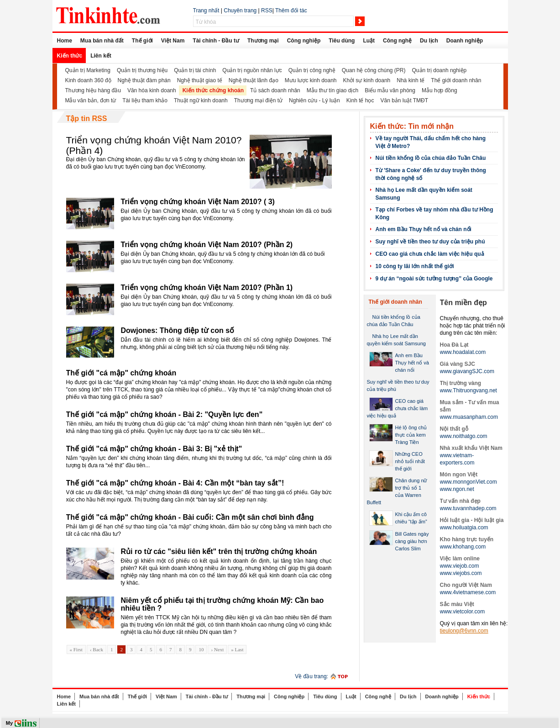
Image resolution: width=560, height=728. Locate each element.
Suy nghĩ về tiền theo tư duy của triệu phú (430, 242)
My (9, 723)
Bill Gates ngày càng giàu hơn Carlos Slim (412, 541)
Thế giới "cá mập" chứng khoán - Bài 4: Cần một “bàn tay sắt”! (175, 483)
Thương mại (263, 41)
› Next (217, 649)
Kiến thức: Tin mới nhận (412, 126)
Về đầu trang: (311, 676)
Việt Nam (173, 41)
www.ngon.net (457, 489)
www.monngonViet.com (468, 482)
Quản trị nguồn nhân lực (252, 70)
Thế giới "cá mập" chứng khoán (121, 373)
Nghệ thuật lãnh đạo (254, 80)
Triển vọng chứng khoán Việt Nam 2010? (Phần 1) (207, 288)
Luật (369, 41)
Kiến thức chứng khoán (213, 90)
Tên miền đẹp (463, 303)
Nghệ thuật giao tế (200, 80)
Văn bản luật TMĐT (404, 100)
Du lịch (429, 41)
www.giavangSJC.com (467, 371)
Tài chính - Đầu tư (216, 41)
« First (76, 649)
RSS (267, 11)
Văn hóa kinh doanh (152, 90)
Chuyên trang (240, 11)
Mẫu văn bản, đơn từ (91, 100)
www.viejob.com (460, 566)
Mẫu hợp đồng (440, 90)
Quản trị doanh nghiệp (440, 70)
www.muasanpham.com (469, 417)
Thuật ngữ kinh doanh (201, 100)
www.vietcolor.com (463, 612)
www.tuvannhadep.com (468, 508)
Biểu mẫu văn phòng (390, 90)
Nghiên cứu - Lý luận (314, 100)
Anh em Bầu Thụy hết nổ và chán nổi (424, 229)
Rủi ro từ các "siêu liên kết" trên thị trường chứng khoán (219, 551)
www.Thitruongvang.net (468, 390)
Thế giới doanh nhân (456, 80)
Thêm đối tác (291, 11)
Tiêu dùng (342, 41)
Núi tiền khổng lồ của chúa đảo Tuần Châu (431, 158)
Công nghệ (397, 41)
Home (65, 41)
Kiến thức (70, 56)
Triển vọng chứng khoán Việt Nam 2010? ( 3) (198, 202)
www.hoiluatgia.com (464, 528)
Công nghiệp (304, 41)
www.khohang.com (463, 547)
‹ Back (97, 649)
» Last (237, 649)
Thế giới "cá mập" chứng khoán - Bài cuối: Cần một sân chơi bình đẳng (190, 517)
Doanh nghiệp (465, 41)
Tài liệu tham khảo (145, 100)
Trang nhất (206, 11)
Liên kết (101, 56)
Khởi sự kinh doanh (367, 80)
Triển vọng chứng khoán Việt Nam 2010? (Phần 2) (207, 245)
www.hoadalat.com (463, 352)
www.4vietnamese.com (468, 592)
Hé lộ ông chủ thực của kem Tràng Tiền (411, 435)
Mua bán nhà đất (102, 41)
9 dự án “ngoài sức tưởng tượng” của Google (434, 279)
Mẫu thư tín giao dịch (332, 90)
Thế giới (142, 41)
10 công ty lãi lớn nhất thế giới (415, 266)
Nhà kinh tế (411, 80)
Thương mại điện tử (258, 100)
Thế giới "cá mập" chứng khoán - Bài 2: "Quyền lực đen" (165, 414)
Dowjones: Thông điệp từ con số (178, 330)
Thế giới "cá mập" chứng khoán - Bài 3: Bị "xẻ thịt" (154, 449)
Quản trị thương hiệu (142, 70)
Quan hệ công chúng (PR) (374, 70)
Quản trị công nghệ (312, 70)
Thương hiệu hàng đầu (93, 90)
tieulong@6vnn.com (464, 631)
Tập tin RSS (87, 119)
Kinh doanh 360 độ (88, 80)
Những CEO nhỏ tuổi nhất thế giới (410, 461)
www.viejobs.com (461, 573)
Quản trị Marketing (88, 70)
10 (201, 649)
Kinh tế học (360, 100)
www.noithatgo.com (464, 436)
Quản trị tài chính (195, 70)
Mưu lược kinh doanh (311, 80)
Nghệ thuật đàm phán (144, 80)
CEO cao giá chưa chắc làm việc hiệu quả (430, 254)
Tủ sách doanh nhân (275, 90)
